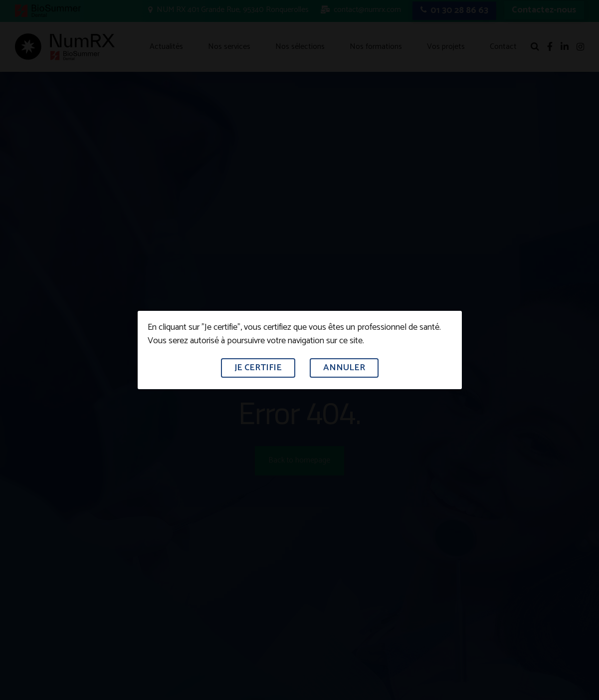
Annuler (344, 368)
